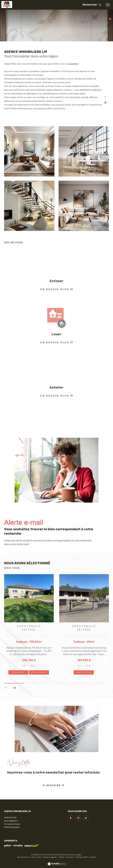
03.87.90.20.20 (10, 818)
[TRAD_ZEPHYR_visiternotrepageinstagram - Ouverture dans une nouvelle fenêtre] (78, 818)
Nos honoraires (23, 857)
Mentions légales (50, 857)
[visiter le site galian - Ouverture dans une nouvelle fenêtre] (13, 846)
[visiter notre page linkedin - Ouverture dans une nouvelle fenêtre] (86, 818)
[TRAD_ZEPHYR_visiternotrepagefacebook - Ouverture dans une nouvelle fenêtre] (71, 818)
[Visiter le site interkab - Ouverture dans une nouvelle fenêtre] (31, 846)
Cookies (93, 857)
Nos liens (70, 857)
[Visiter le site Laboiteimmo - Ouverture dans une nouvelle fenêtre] (57, 862)
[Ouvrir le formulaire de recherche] (92, 5)
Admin (62, 857)
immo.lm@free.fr (11, 821)
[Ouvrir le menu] (108, 5)
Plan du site (36, 857)
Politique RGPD (82, 857)
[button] (14, 688)
